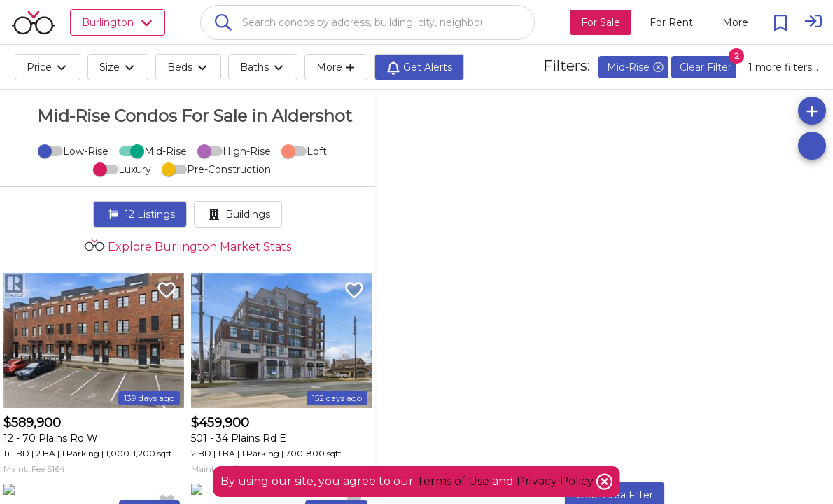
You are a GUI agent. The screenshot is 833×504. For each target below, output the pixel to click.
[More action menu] (735, 22)
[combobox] (367, 22)
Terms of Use (453, 481)
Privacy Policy (556, 481)
